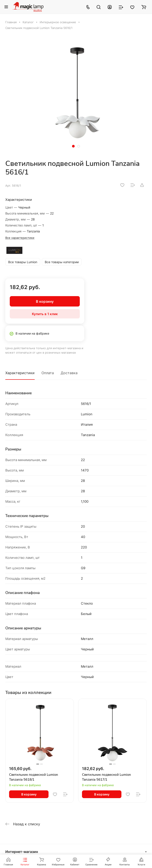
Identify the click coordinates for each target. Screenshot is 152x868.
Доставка (69, 373)
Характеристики (20, 373)
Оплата (48, 373)
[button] (73, 146)
